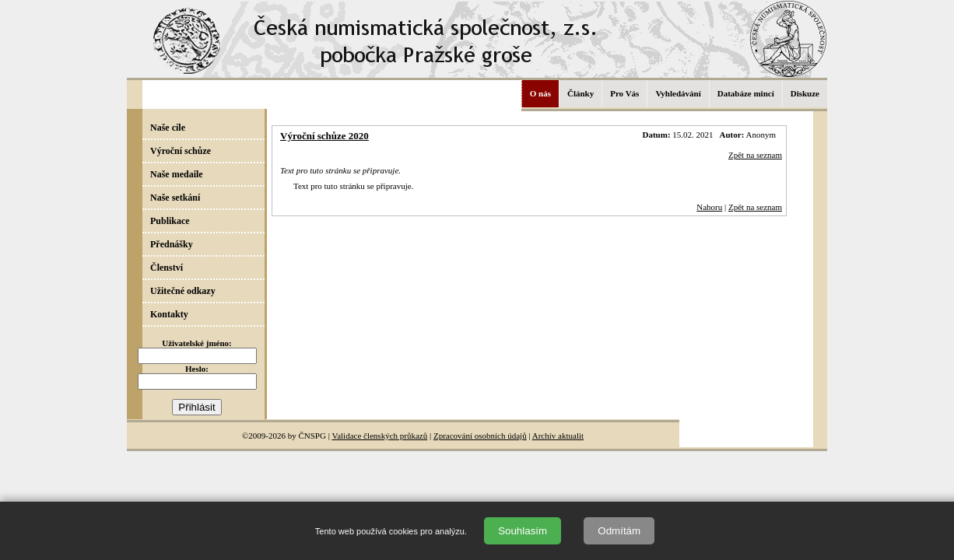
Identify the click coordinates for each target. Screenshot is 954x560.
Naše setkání (175, 198)
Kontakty (169, 314)
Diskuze (805, 93)
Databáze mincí (746, 93)
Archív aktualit (558, 436)
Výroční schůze (181, 151)
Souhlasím (523, 531)
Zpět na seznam (755, 155)
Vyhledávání (678, 93)
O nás (540, 93)
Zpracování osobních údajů (480, 436)
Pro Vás (624, 93)
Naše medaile (177, 174)
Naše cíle (168, 128)
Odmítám (619, 531)
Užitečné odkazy (183, 291)
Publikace (170, 221)
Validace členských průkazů (379, 436)
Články (580, 93)
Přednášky (172, 244)
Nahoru (709, 207)
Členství (167, 268)
